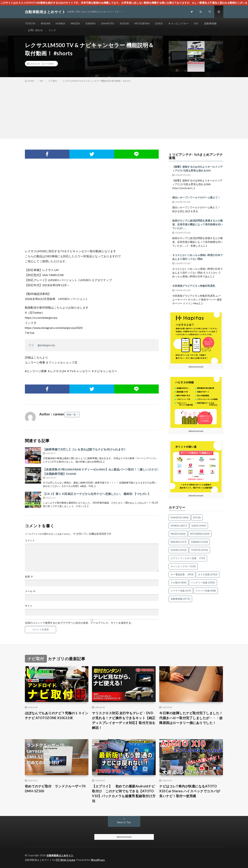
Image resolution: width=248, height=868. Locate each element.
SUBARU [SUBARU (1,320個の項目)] (199, 542)
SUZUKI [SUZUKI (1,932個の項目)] (179, 550)
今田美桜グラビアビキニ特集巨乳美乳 (194, 286)
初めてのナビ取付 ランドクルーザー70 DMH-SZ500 (55, 789)
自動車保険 (210, 23)
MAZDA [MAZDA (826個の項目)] (178, 534)
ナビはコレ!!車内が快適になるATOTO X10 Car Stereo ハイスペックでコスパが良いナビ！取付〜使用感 (190, 791)
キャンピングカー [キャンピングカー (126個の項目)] (183, 566)
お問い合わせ (35, 30)
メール (30, 591)
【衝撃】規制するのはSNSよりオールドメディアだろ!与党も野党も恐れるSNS (197, 169)
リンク (52, 30)
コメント (30, 540)
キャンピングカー (178, 23)
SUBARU (91, 23)
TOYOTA (30, 23)
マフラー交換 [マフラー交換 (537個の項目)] (181, 591)
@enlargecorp (46, 345)
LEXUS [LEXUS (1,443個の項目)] (199, 526)
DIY (196, 23)
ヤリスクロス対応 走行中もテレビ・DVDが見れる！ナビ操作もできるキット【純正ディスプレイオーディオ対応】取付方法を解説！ (124, 720)
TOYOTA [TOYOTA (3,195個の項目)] (200, 550)
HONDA (60, 23)
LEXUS (159, 23)
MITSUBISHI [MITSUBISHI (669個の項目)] (200, 534)
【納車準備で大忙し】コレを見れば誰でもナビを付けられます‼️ (84, 449)
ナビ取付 (50, 64)
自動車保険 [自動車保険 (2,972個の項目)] (180, 599)
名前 (29, 577)
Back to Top (124, 822)
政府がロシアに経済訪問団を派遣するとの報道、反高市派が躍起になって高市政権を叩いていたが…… (197, 224)
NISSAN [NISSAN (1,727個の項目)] (179, 542)
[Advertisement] (124, 110)
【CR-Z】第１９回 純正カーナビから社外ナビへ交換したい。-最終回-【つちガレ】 (97, 494)
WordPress (98, 860)
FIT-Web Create (65, 860)
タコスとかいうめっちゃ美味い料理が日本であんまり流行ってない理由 (197, 257)
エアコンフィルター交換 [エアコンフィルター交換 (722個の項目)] (188, 558)
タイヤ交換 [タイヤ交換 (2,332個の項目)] (208, 574)
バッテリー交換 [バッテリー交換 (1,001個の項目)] (203, 583)
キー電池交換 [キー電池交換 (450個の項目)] (182, 574)
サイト (29, 606)
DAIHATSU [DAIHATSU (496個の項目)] (180, 517)
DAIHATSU (108, 23)
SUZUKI (124, 23)
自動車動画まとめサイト (60, 855)
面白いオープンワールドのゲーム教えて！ (196, 197)
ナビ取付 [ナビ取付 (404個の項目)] (178, 583)
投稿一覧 (71, 414)
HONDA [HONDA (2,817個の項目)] (179, 526)
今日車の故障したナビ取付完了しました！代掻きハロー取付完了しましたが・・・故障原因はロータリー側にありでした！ (191, 718)
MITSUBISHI (142, 23)
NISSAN (46, 23)
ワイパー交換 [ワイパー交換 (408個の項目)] (206, 591)
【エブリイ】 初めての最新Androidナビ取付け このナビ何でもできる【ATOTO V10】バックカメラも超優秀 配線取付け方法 (124, 793)
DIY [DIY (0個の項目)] (197, 517)
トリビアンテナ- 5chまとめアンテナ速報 (196, 156)
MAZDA (75, 23)
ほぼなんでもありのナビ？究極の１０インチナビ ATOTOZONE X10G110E (57, 715)
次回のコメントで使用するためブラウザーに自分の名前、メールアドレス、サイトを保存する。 (79, 623)
